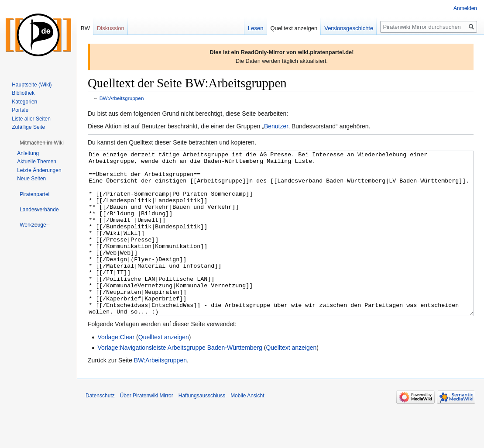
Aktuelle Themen (37, 162)
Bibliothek (23, 93)
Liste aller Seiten (31, 119)
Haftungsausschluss (202, 428)
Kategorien (24, 102)
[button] (42, 143)
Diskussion (111, 28)
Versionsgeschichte (349, 28)
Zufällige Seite (28, 127)
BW (85, 28)
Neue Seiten (31, 179)
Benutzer (276, 126)
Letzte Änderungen (39, 170)
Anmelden (465, 8)
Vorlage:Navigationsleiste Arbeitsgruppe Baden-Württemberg (180, 380)
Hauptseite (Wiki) (32, 85)
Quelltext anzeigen (164, 370)
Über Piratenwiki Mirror (147, 428)
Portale (20, 110)
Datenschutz (100, 428)
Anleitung (28, 153)
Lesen (256, 28)
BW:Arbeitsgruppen (122, 98)
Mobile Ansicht (247, 428)
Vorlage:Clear (116, 370)
